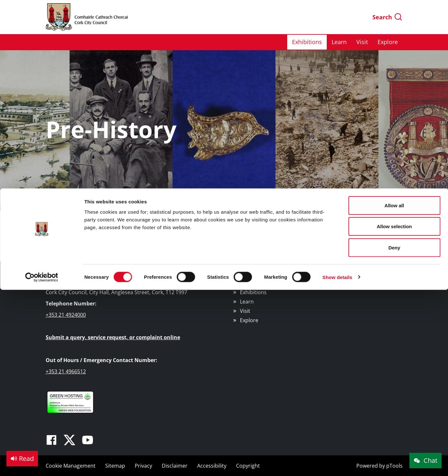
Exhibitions (253, 292)
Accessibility (212, 466)
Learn (247, 302)
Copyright (248, 466)
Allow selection (394, 38)
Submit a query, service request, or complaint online (113, 337)
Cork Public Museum (264, 274)
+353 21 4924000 (66, 315)
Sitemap (115, 466)
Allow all (394, 17)
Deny (394, 59)
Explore (249, 320)
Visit (245, 311)
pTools (394, 466)
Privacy (143, 466)
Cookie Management (71, 466)
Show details (338, 89)
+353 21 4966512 (66, 371)
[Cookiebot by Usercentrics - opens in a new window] (42, 89)
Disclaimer (175, 466)
